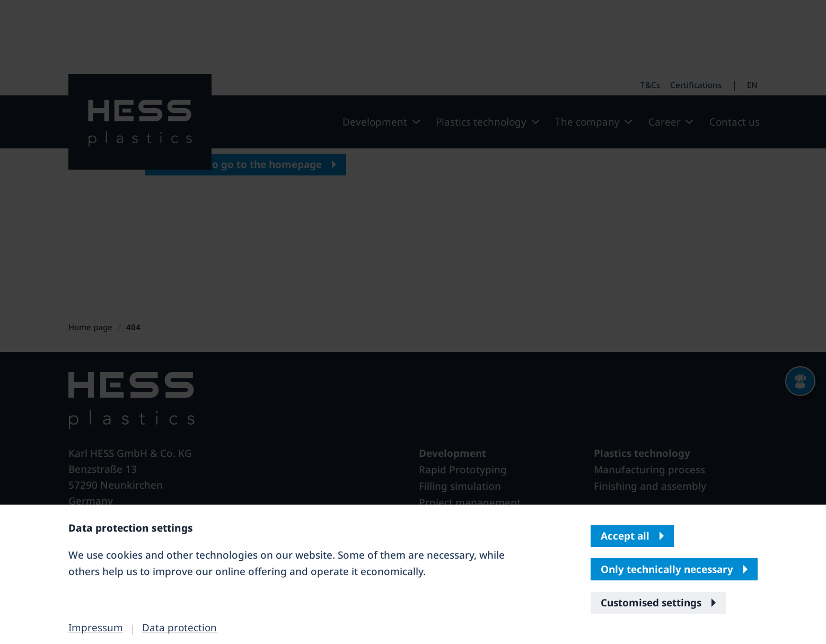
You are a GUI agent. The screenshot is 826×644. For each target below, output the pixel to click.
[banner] (413, 322)
